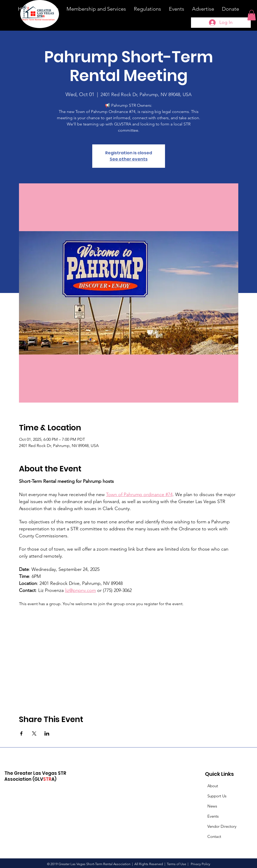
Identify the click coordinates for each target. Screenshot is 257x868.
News (212, 806)
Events (213, 816)
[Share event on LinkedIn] (47, 733)
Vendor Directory (222, 826)
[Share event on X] (34, 733)
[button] (252, 15)
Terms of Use (176, 864)
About (213, 786)
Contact (214, 836)
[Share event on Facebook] (21, 733)
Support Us (217, 796)
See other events (129, 159)
